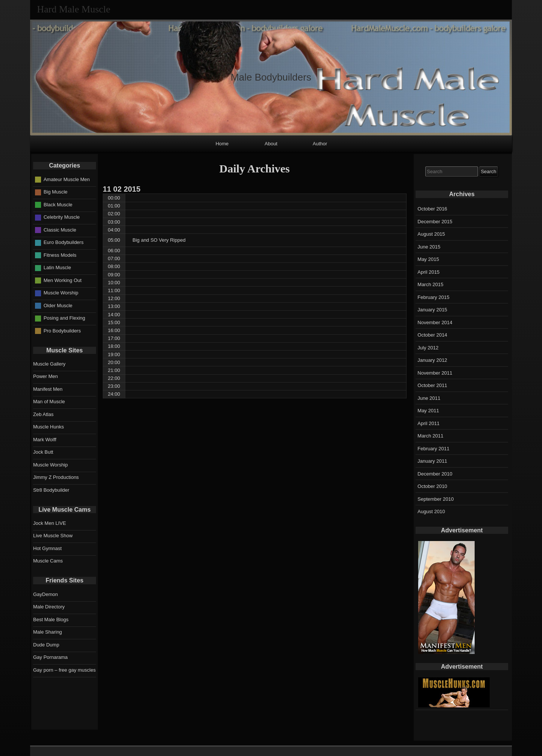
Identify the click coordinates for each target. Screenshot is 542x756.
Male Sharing (48, 632)
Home (222, 144)
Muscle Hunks (49, 427)
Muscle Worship (61, 293)
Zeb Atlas (43, 414)
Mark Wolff (45, 440)
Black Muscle (58, 205)
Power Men (46, 376)
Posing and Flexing (65, 318)
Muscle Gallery (49, 364)
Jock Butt (43, 452)
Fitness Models (60, 255)
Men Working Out (63, 280)
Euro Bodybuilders (64, 242)
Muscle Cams (48, 561)
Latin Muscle (57, 267)
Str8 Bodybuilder (51, 490)
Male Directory (49, 607)
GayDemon (46, 594)
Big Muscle (56, 192)
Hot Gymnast (47, 548)
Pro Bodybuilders (62, 331)
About (271, 144)
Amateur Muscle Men (67, 179)
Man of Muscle (49, 402)
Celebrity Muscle (62, 217)
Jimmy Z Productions (56, 477)
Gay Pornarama (50, 657)
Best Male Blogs (51, 620)
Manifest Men (48, 389)
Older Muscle (58, 306)
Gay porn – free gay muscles (64, 670)
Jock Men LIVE (49, 523)
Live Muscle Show (53, 536)
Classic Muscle (60, 230)
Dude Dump (46, 645)
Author (320, 144)
